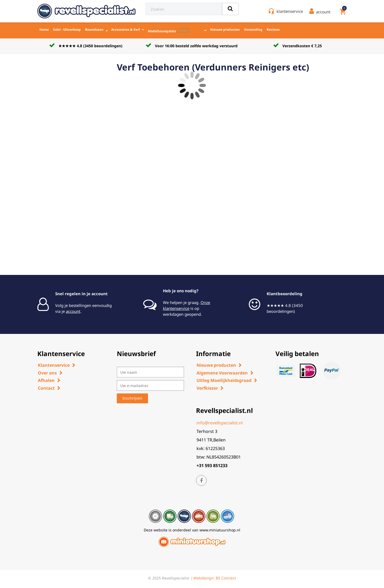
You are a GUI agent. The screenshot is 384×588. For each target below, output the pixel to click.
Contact (46, 388)
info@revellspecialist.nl (220, 423)
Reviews (273, 29)
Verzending (253, 29)
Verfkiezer (207, 388)
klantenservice (290, 11)
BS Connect (226, 578)
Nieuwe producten (225, 29)
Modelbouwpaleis (169, 31)
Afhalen (46, 380)
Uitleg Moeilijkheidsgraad (224, 380)
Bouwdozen (94, 29)
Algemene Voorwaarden (222, 373)
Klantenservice (54, 365)
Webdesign (203, 578)
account (73, 311)
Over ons (47, 373)
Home (44, 29)
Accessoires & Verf (126, 29)
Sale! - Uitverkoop (67, 29)
